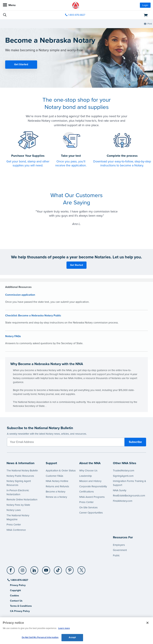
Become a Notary (56, 492)
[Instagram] (23, 569)
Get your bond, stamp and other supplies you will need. (28, 163)
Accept (72, 637)
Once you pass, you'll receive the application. (71, 163)
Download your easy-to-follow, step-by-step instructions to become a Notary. (122, 163)
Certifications (87, 492)
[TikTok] (58, 569)
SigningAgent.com (123, 476)
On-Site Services (88, 507)
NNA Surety (120, 490)
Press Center (14, 525)
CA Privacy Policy (20, 611)
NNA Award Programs (92, 497)
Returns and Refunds (57, 486)
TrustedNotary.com (124, 471)
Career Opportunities (91, 513)
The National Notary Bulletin (22, 471)
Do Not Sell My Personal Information (40, 637)
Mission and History (90, 481)
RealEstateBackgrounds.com (129, 496)
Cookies (15, 596)
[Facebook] (11, 569)
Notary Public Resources (20, 476)
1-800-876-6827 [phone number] (77, 15)
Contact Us (16, 601)
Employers (119, 545)
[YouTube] (46, 569)
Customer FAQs (54, 476)
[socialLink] (11, 572)
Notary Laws (14, 510)
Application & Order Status (61, 471)
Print (150, 24)
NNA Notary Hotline (57, 481)
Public (116, 555)
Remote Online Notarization (22, 500)
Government (120, 550)
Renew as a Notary (56, 497)
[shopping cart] (127, 15)
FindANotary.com (123, 501)
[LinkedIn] (34, 569)
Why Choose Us (88, 471)
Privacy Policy (18, 585)
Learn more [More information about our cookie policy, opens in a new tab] (64, 628)
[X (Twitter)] (82, 569)
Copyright (15, 590)
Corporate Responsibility (93, 486)
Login (145, 5)
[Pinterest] (70, 569)
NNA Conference (16, 530)
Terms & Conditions (21, 606)
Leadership (86, 476)
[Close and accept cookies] (147, 623)
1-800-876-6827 (19, 580)
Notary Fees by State (18, 505)
